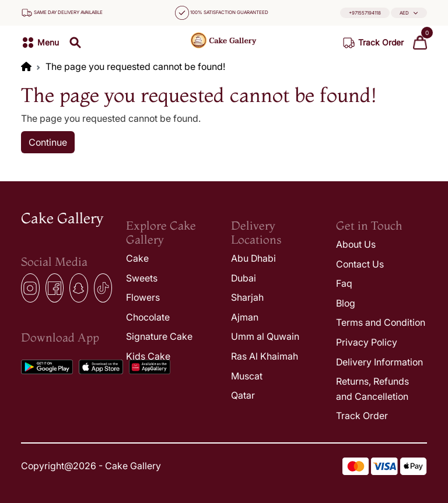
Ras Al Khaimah (265, 356)
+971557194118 (365, 13)
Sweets (142, 278)
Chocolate (148, 317)
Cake (137, 258)
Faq (344, 283)
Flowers (143, 297)
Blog (346, 303)
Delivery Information (379, 362)
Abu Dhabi (253, 258)
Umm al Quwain (265, 336)
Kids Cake (148, 356)
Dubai (244, 278)
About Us (356, 244)
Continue (48, 142)
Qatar (243, 395)
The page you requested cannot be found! (135, 66)
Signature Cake (159, 336)
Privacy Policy (367, 342)
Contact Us (360, 264)
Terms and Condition (381, 322)
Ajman (245, 317)
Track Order (362, 416)
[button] (409, 13)
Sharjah (247, 297)
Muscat (247, 376)
